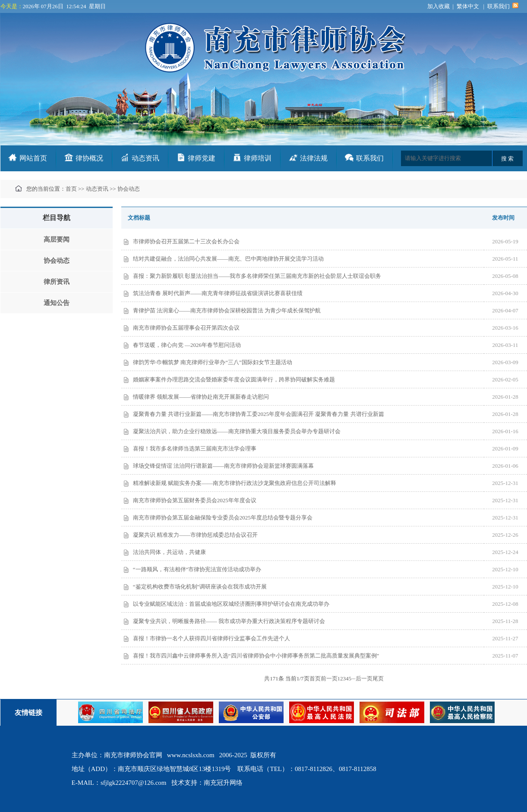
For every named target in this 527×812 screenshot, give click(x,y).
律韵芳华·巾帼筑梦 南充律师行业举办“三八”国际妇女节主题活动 (213, 362)
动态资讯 (145, 158)
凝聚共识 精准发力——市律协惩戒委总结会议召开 (195, 535)
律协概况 (89, 158)
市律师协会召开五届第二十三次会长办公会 (186, 241)
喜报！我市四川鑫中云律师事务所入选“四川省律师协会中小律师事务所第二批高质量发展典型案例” (256, 656)
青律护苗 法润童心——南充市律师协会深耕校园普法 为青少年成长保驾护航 (227, 310)
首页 (71, 189)
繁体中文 (468, 6)
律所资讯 (57, 282)
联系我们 (499, 6)
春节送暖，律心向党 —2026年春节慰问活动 (187, 345)
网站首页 (33, 158)
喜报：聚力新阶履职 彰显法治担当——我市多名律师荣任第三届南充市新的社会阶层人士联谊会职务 (257, 276)
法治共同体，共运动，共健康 (169, 552)
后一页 (364, 678)
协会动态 (129, 189)
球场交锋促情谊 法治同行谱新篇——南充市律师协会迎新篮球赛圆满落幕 (223, 466)
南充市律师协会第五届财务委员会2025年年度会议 (195, 500)
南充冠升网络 (223, 783)
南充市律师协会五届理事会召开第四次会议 (186, 328)
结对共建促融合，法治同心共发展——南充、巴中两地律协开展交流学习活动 (228, 259)
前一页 (329, 678)
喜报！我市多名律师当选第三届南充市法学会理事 (195, 448)
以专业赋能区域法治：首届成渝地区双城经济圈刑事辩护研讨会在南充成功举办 (231, 604)
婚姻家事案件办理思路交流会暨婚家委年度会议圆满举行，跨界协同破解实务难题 (234, 379)
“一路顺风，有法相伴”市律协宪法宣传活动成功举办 (197, 569)
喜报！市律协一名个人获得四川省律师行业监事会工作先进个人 (211, 638)
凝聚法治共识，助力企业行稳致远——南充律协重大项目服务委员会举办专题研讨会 (237, 431)
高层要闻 (57, 239)
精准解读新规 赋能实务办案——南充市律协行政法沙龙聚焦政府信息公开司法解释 (235, 483)
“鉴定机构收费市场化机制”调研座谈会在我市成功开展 (200, 587)
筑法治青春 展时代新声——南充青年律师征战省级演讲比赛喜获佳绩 (218, 293)
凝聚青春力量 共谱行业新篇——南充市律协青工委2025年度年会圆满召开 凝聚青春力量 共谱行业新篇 (259, 414)
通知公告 (57, 303)
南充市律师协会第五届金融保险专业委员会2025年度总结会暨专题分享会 (223, 518)
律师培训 (258, 158)
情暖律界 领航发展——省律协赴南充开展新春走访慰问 (201, 397)
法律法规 (314, 158)
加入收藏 (439, 6)
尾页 (378, 678)
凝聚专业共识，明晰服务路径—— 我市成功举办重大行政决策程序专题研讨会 (229, 621)
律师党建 (202, 158)
